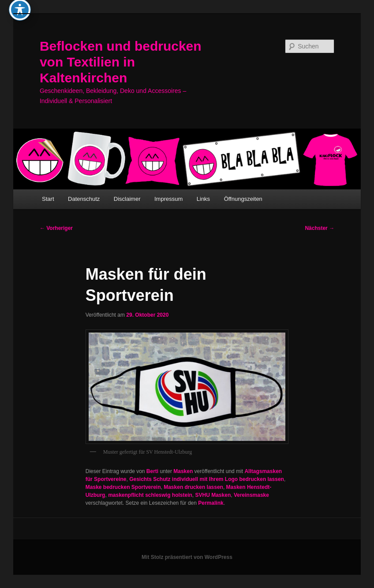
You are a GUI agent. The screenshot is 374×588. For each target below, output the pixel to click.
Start (48, 199)
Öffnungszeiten (243, 199)
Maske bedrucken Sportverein (123, 487)
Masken (183, 471)
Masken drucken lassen (193, 487)
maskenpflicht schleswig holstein (150, 495)
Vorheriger (56, 228)
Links (203, 199)
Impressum (168, 199)
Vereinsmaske (251, 495)
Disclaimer (127, 199)
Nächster (320, 228)
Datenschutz (84, 199)
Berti (152, 471)
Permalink (211, 503)
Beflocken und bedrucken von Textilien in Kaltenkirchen (121, 62)
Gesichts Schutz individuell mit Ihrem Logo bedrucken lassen (207, 479)
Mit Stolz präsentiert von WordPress (187, 557)
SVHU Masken (213, 495)
